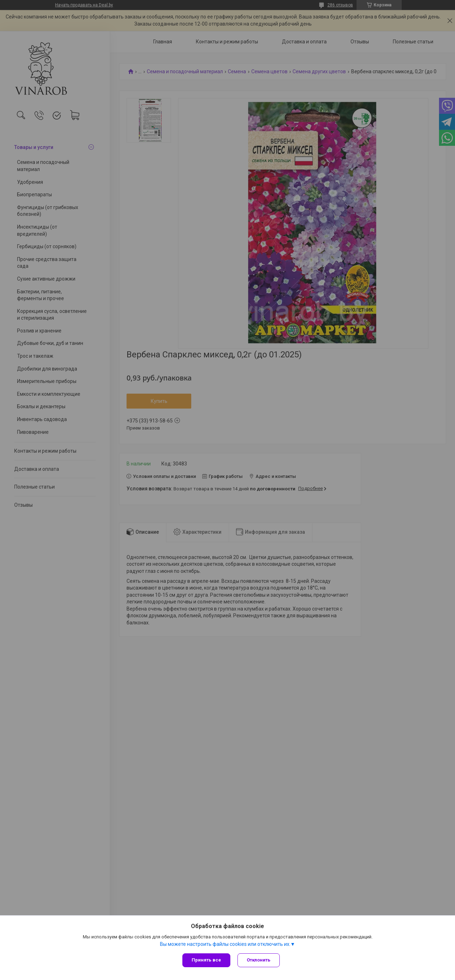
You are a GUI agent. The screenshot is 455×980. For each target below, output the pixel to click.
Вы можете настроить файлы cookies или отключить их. (225, 944)
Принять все (206, 960)
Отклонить (259, 960)
